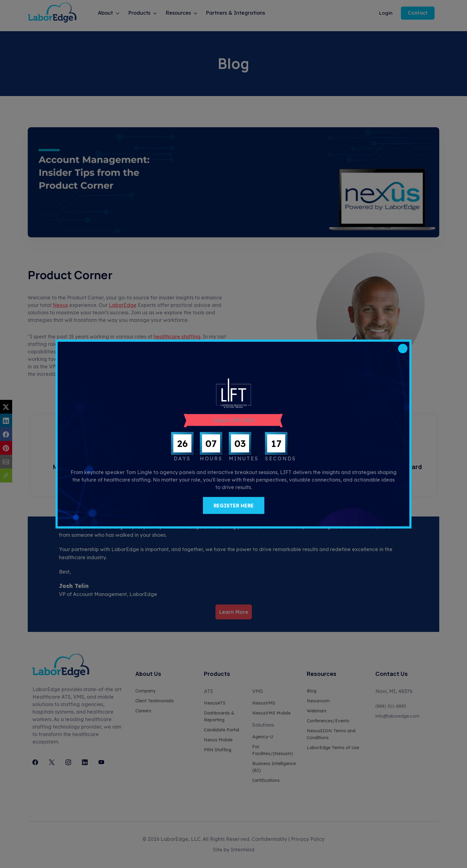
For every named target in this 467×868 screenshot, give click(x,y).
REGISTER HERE (234, 506)
